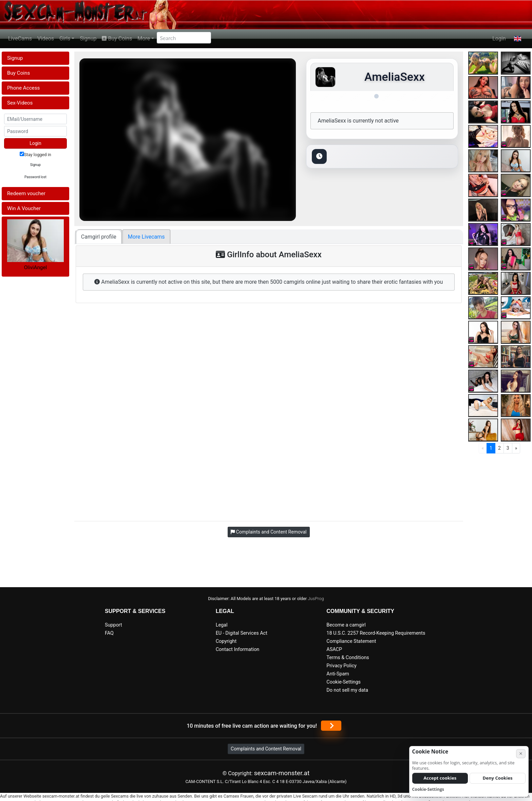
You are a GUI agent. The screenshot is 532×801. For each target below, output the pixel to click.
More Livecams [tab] (146, 237)
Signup (88, 39)
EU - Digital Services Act (242, 633)
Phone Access (23, 88)
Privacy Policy (341, 666)
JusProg (316, 599)
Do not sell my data (347, 690)
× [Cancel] (521, 753)
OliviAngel (35, 267)
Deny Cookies (498, 778)
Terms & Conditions (348, 658)
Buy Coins (117, 39)
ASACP (334, 649)
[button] (518, 39)
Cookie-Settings (344, 682)
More (144, 39)
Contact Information (238, 649)
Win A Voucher (24, 208)
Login (499, 39)
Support (113, 625)
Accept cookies (440, 778)
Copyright (226, 641)
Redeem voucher (26, 193)
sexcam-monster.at (282, 773)
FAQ (109, 633)
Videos (46, 39)
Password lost (35, 177)
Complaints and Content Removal (266, 749)
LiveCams (20, 39)
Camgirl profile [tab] (99, 237)
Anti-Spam (338, 674)
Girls (65, 39)
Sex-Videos (20, 103)
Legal (222, 625)
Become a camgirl (346, 625)
